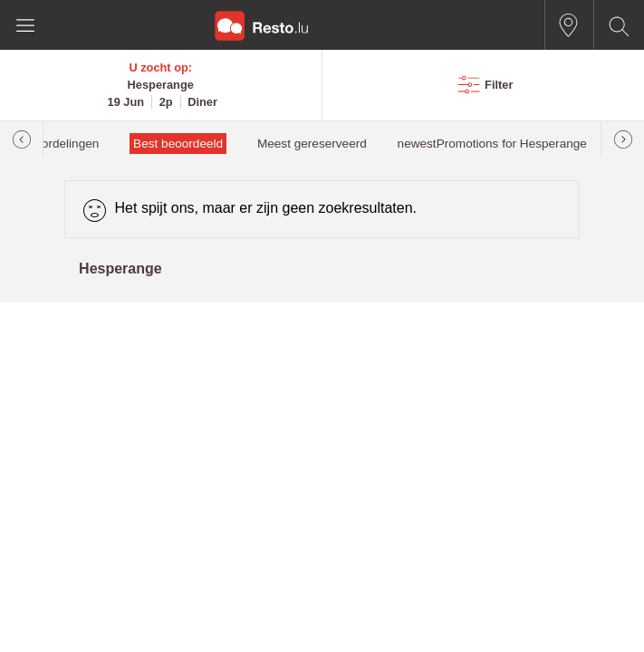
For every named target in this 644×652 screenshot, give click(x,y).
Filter (499, 85)
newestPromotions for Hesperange (492, 144)
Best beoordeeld (178, 144)
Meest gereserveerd (312, 144)
